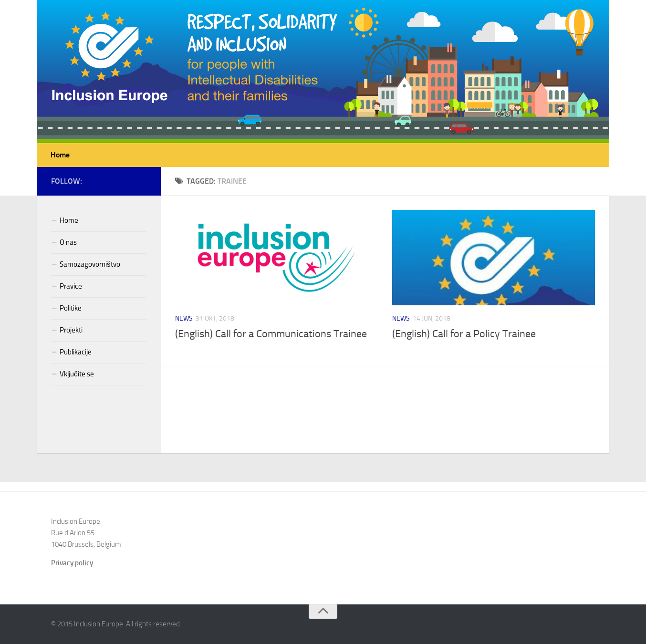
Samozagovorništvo (90, 264)
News (184, 318)
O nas (68, 242)
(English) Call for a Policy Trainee (464, 334)
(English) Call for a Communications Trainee (271, 334)
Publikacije (76, 352)
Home (60, 155)
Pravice (71, 286)
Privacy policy (72, 563)
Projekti (71, 330)
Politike (71, 308)
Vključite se (77, 374)
